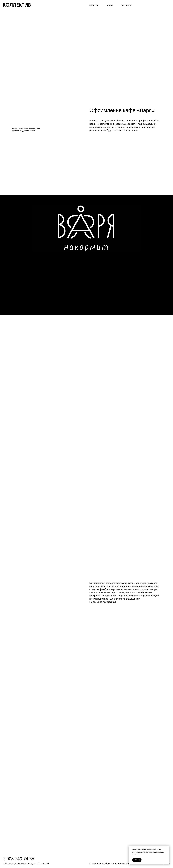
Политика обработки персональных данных (113, 864)
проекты (94, 5)
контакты (127, 5)
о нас (110, 5)
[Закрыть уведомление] (168, 848)
